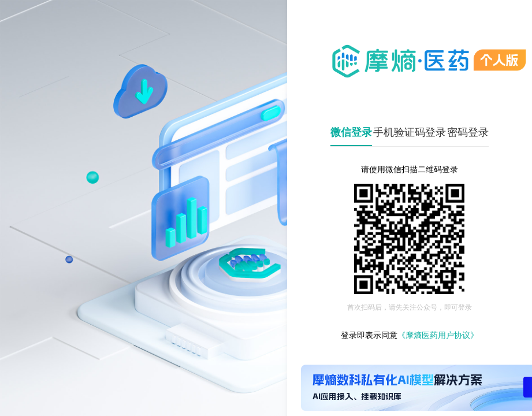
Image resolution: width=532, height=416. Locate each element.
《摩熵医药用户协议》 (438, 335)
